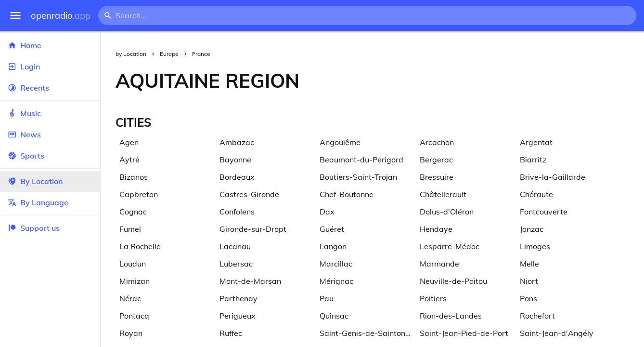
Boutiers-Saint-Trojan (358, 177)
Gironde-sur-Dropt (253, 229)
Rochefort (537, 316)
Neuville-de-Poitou (453, 281)
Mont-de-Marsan (250, 281)
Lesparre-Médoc (450, 246)
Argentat (536, 142)
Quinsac (334, 316)
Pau (327, 298)
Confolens (237, 212)
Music (50, 113)
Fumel (130, 229)
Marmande (439, 264)
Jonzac (532, 229)
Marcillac (336, 264)
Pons (528, 298)
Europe (169, 54)
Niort (529, 281)
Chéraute (536, 194)
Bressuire (437, 177)
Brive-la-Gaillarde (553, 177)
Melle (529, 264)
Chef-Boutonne (347, 194)
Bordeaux (237, 177)
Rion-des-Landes (451, 316)
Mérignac (336, 281)
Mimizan (135, 281)
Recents (50, 88)
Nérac (130, 298)
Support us (34, 228)
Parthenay (238, 298)
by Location (131, 54)
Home (50, 45)
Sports (50, 156)
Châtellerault (443, 194)
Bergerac (436, 160)
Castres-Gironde (249, 194)
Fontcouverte (544, 212)
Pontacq (134, 316)
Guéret (332, 229)
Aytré (129, 160)
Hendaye (436, 229)
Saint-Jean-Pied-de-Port (464, 333)
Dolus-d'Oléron (447, 212)
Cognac (133, 212)
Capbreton (139, 194)
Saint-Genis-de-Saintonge (367, 333)
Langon (333, 246)
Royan (131, 333)
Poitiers (433, 298)
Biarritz (533, 160)
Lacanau (235, 246)
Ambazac (237, 142)
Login (50, 67)
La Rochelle (140, 246)
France (201, 54)
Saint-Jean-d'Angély (557, 333)
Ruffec (231, 333)
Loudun (133, 264)
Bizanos (134, 177)
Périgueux (238, 316)
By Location (50, 181)
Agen (129, 142)
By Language (50, 202)
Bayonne (235, 160)
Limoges (535, 246)
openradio (61, 16)
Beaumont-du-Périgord (361, 160)
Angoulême (340, 142)
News (50, 134)
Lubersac (236, 264)
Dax (327, 212)
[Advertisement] (479, 80)
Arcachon (437, 142)
